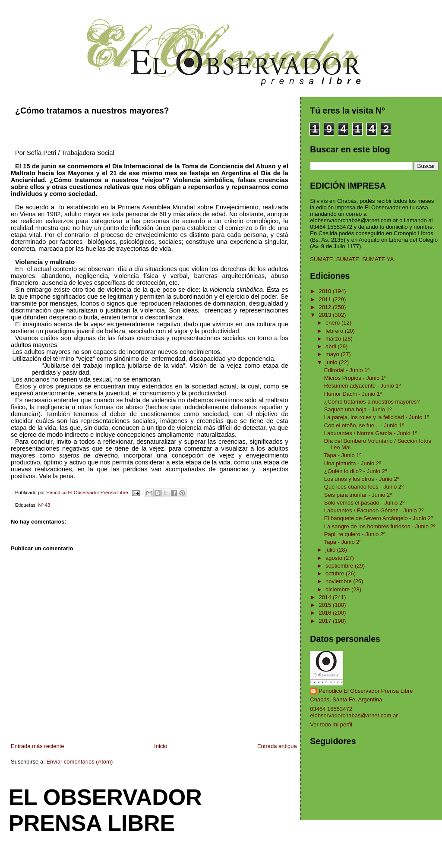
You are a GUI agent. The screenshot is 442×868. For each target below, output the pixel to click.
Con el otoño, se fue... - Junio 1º (364, 425)
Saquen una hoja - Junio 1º (358, 409)
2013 (326, 315)
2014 (326, 597)
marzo (334, 339)
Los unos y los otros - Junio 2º (362, 479)
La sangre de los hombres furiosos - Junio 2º (380, 526)
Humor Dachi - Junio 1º (353, 394)
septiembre (340, 566)
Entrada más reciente (38, 746)
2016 (326, 613)
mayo (333, 354)
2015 (326, 605)
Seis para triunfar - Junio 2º (358, 495)
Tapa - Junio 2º (343, 542)
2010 (326, 291)
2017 (326, 621)
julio (331, 550)
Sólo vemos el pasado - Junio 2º (364, 503)
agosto (335, 558)
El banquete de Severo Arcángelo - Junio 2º (379, 518)
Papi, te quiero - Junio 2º (355, 534)
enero (333, 323)
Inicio (161, 746)
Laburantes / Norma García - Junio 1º (371, 433)
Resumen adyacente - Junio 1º (362, 386)
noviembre (339, 581)
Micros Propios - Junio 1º (355, 378)
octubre (336, 573)
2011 (326, 299)
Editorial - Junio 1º (347, 370)
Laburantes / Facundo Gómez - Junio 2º (374, 510)
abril (331, 346)
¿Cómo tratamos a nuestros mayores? (372, 402)
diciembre (338, 589)
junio (332, 362)
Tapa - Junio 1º (343, 455)
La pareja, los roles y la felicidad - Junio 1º (377, 417)
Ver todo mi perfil (331, 724)
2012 (326, 307)
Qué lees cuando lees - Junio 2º (364, 487)
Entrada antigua (277, 746)
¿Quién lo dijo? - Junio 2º (356, 471)
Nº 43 (44, 505)
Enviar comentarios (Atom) (79, 762)
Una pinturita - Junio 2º (353, 463)
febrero (335, 331)
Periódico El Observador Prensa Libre (366, 691)
